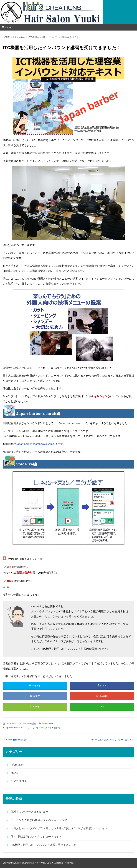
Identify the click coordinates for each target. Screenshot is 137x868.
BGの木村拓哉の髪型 (16, 740)
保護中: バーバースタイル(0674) (30, 812)
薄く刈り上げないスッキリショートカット (111, 740)
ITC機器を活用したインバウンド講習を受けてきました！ (45, 845)
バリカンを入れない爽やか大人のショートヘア (39, 820)
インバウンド (32, 728)
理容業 (57, 728)
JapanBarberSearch (15, 728)
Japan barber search (71, 423)
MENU (15, 773)
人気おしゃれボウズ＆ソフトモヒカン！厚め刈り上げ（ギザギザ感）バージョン (59, 828)
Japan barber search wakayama (35, 444)
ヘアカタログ (19, 781)
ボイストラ (46, 728)
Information (47, 724)
